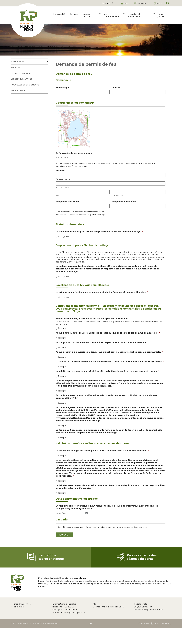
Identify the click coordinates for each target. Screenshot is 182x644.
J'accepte (62, 328)
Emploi (126, 3)
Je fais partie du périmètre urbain (74, 153)
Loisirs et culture (92, 15)
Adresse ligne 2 (63, 187)
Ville (58, 195)
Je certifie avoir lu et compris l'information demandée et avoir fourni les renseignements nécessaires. (102, 527)
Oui (60, 237)
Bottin (158, 3)
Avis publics (142, 3)
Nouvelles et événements (141, 15)
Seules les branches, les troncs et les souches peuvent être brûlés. (93, 319)
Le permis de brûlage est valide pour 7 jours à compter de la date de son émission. (102, 451)
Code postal (117, 195)
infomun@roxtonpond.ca (68, 612)
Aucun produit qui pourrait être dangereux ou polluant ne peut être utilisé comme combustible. (109, 352)
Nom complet (64, 88)
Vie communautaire (114, 15)
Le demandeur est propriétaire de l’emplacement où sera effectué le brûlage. (99, 232)
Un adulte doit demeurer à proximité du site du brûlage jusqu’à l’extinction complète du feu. (107, 371)
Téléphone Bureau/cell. (124, 202)
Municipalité (60, 14)
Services (75, 14)
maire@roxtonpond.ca (108, 607)
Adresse (61, 171)
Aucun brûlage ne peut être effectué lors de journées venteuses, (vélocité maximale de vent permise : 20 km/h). (107, 397)
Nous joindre (161, 15)
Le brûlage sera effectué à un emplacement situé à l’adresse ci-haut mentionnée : (102, 292)
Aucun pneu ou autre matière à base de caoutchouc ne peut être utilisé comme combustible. (108, 333)
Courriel (117, 88)
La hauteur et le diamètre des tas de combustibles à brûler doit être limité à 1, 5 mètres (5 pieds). (110, 362)
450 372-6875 (64, 607)
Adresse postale (63, 179)
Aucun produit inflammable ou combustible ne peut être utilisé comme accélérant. (102, 342)
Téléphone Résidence (69, 202)
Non (68, 237)
